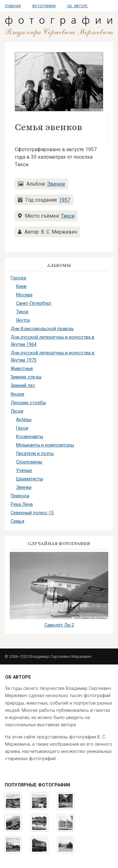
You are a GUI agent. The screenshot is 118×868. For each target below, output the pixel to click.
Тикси (68, 216)
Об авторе (77, 6)
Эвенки (56, 184)
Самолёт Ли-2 (59, 625)
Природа (20, 496)
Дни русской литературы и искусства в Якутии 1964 (53, 341)
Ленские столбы (28, 403)
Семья (17, 521)
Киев (21, 286)
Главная (13, 6)
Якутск (23, 320)
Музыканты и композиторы (45, 445)
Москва (24, 295)
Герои (22, 428)
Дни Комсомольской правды (42, 329)
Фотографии (44, 6)
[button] (59, 81)
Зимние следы (26, 377)
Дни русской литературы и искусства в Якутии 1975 (53, 357)
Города (18, 278)
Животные (22, 369)
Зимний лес (23, 386)
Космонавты (30, 437)
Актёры (24, 420)
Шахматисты (30, 479)
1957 (65, 200)
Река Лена (22, 504)
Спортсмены (29, 462)
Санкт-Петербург (34, 303)
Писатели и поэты (35, 454)
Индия (17, 394)
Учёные (24, 471)
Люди (17, 411)
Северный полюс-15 (32, 513)
